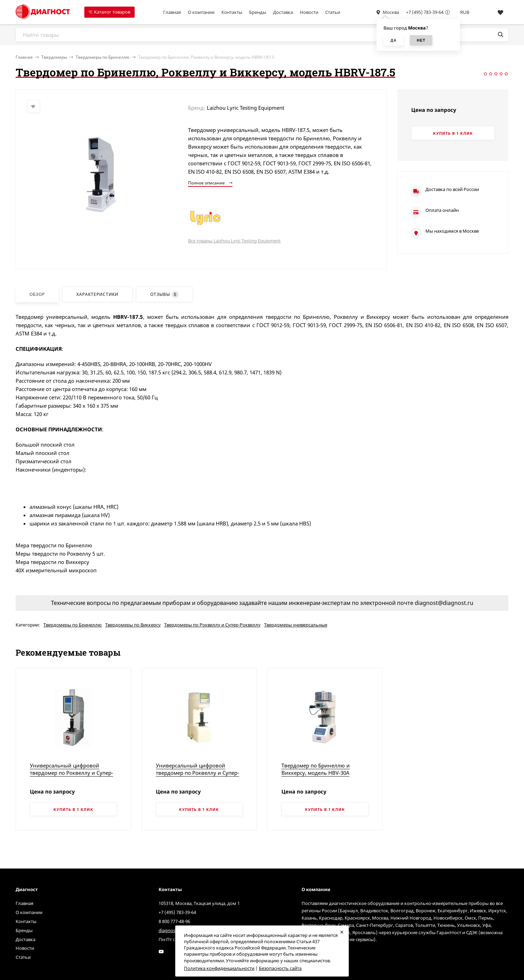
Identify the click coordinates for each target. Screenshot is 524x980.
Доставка (283, 12)
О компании (201, 12)
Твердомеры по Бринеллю (103, 57)
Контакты (232, 12)
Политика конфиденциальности (219, 968)
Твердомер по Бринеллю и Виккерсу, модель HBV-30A (316, 769)
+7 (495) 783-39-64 (425, 12)
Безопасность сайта (280, 968)
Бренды (258, 12)
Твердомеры (54, 57)
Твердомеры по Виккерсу (133, 625)
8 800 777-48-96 (174, 921)
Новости (309, 12)
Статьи (333, 12)
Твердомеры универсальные (296, 625)
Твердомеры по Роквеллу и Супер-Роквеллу (212, 625)
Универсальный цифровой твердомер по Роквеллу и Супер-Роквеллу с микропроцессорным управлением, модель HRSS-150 (197, 776)
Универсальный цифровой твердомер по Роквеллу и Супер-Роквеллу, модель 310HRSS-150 (71, 773)
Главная (172, 12)
